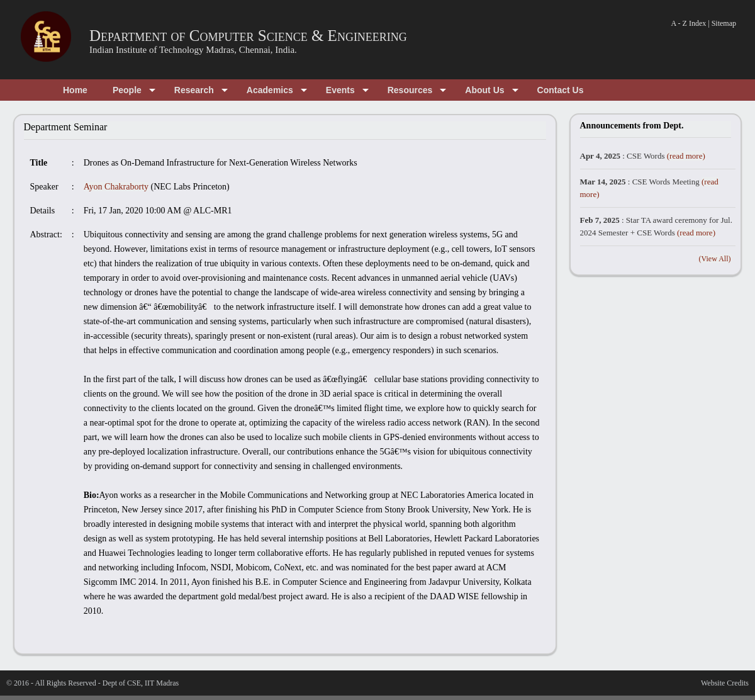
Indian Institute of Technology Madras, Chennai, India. (193, 50)
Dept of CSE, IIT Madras (141, 683)
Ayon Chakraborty (116, 187)
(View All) (715, 259)
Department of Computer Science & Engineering (248, 36)
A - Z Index (689, 23)
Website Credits (725, 683)
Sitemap (724, 23)
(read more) (686, 156)
